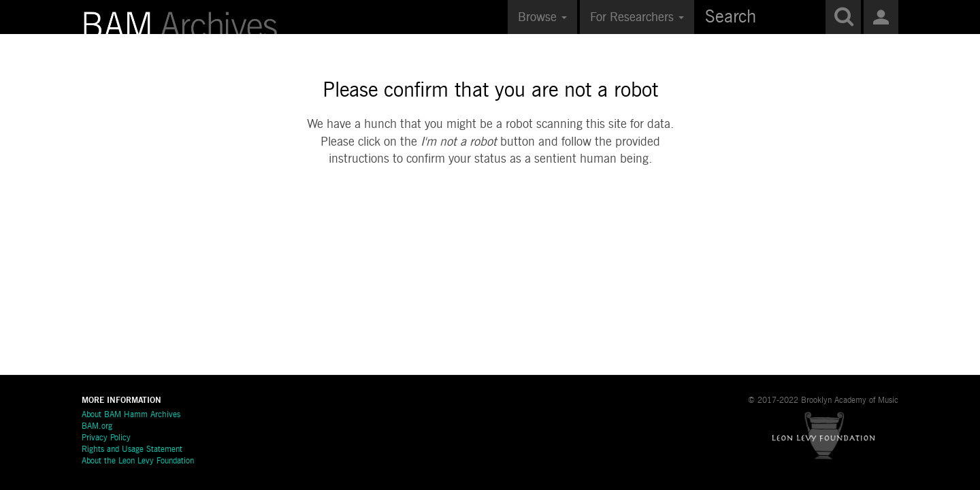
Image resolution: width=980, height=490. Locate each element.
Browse (542, 18)
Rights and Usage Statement (132, 450)
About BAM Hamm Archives (131, 415)
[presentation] (491, 212)
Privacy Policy (106, 438)
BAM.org (97, 427)
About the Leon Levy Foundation (138, 461)
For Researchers (637, 18)
